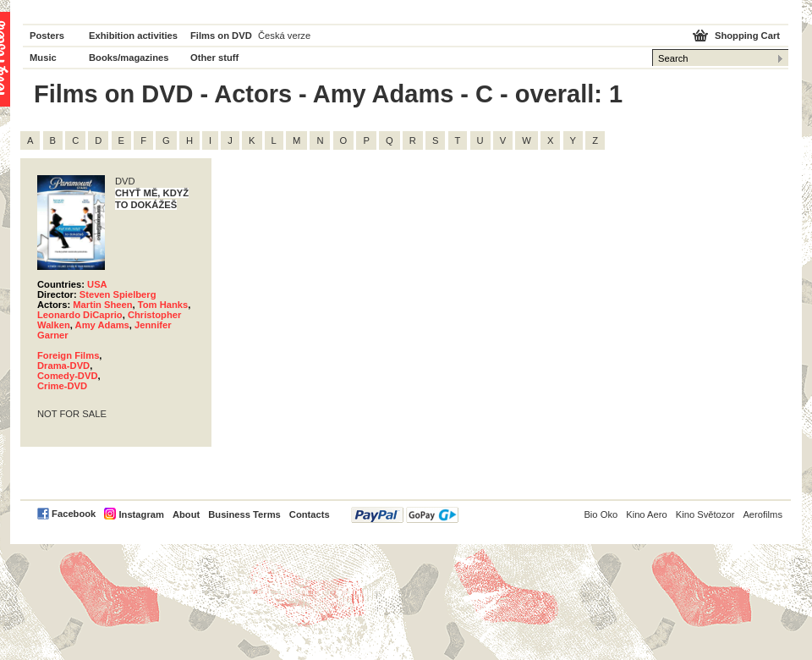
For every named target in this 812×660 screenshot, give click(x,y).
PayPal (405, 515)
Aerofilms (763, 514)
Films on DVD (221, 36)
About (186, 514)
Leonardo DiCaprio (80, 315)
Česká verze (284, 36)
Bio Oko (601, 514)
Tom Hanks (163, 305)
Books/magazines (129, 58)
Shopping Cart (747, 36)
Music (43, 58)
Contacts (310, 514)
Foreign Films (68, 355)
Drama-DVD (63, 366)
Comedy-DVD (67, 376)
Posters (47, 36)
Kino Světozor (705, 514)
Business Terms (244, 514)
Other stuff (214, 58)
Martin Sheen (102, 305)
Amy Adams (102, 325)
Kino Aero (647, 514)
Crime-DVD (62, 386)
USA (97, 284)
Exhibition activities (133, 36)
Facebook (74, 514)
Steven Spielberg (118, 294)
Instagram (141, 514)
